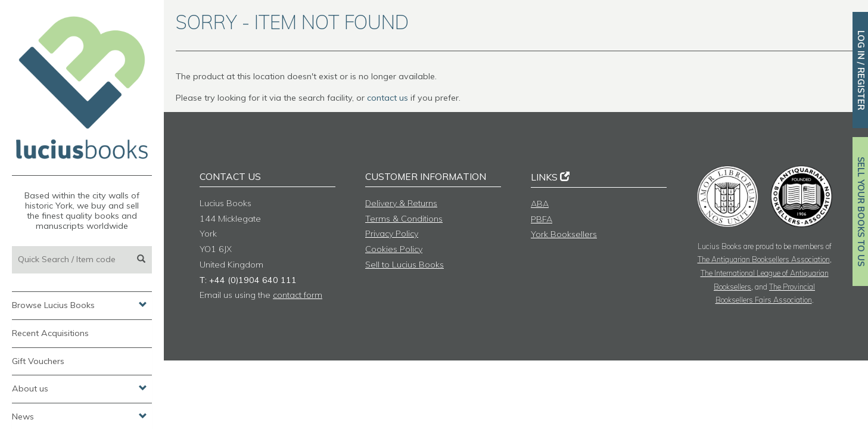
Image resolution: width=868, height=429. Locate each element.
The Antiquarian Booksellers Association (764, 259)
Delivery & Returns (401, 203)
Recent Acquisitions (50, 333)
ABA (540, 204)
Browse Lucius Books (80, 304)
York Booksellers (564, 234)
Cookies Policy (394, 249)
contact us (388, 98)
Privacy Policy (392, 234)
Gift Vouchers (38, 361)
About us (80, 388)
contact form (298, 295)
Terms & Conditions (404, 219)
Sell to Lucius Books (405, 265)
